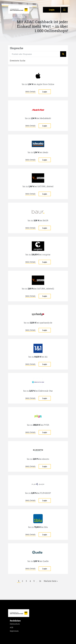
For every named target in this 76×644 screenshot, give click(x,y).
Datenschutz (15, 624)
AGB (11, 627)
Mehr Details (31, 92)
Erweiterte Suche (18, 61)
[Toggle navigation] (64, 10)
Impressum (14, 631)
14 (40, 581)
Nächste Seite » (51, 581)
